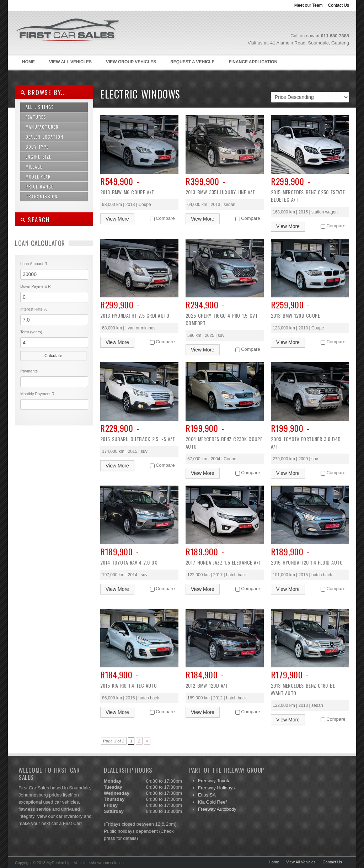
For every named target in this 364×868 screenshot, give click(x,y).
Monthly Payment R (37, 394)
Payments (29, 371)
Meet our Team (309, 5)
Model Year (38, 177)
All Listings (40, 107)
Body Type (37, 147)
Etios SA (207, 795)
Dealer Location (44, 137)
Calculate (53, 356)
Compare (165, 218)
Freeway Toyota (214, 781)
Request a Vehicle (192, 62)
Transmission (42, 197)
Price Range (39, 187)
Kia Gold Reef (212, 802)
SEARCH (35, 220)
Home (28, 62)
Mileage (34, 167)
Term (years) (31, 332)
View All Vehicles (70, 62)
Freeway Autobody (217, 809)
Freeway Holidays (216, 788)
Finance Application (253, 62)
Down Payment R (36, 286)
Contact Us (339, 5)
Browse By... (43, 92)
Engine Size (38, 157)
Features (36, 117)
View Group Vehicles (131, 62)
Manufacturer (42, 127)
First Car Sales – (77, 47)
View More (117, 219)
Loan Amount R (34, 264)
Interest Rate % (34, 309)
